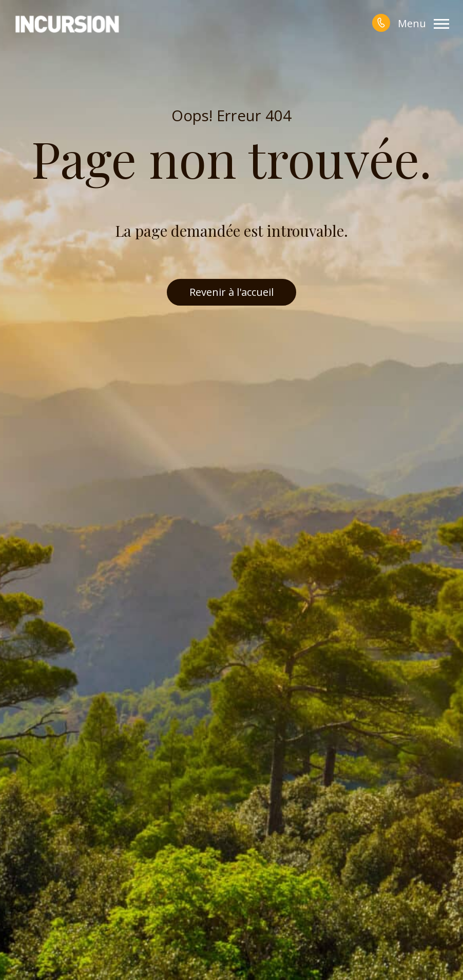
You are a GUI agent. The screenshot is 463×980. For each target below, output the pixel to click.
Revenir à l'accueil (231, 292)
